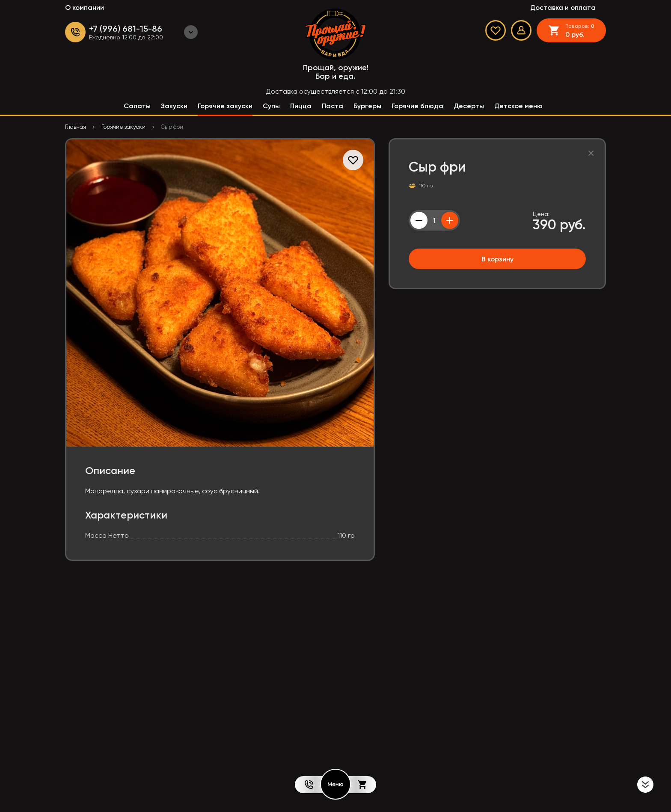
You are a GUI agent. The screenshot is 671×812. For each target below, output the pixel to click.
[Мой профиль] (521, 30)
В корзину (497, 259)
